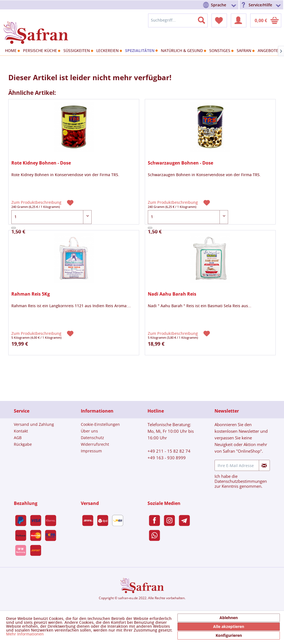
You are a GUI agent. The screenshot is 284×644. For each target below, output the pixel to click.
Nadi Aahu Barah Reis (172, 294)
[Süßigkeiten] (78, 51)
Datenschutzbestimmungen (241, 481)
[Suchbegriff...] (178, 20)
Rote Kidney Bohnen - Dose (41, 163)
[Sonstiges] (221, 51)
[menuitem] (221, 5)
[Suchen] (205, 19)
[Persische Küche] (41, 51)
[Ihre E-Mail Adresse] (237, 465)
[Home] (12, 51)
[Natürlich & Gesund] (183, 51)
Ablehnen (229, 618)
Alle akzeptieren (229, 626)
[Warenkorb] (266, 20)
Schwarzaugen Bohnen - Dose (180, 163)
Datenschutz (92, 438)
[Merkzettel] (219, 20)
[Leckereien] (109, 51)
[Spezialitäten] (141, 50)
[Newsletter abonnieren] (264, 465)
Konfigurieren (229, 635)
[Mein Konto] (239, 20)
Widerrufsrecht (95, 444)
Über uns (89, 431)
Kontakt (21, 431)
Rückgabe (23, 444)
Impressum (91, 451)
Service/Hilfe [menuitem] (260, 5)
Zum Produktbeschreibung (37, 203)
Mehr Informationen (25, 634)
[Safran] (245, 51)
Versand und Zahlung (34, 424)
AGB (18, 438)
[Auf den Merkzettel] (71, 202)
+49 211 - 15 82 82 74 (169, 451)
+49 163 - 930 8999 (167, 458)
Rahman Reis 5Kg (31, 294)
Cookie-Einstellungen (100, 424)
